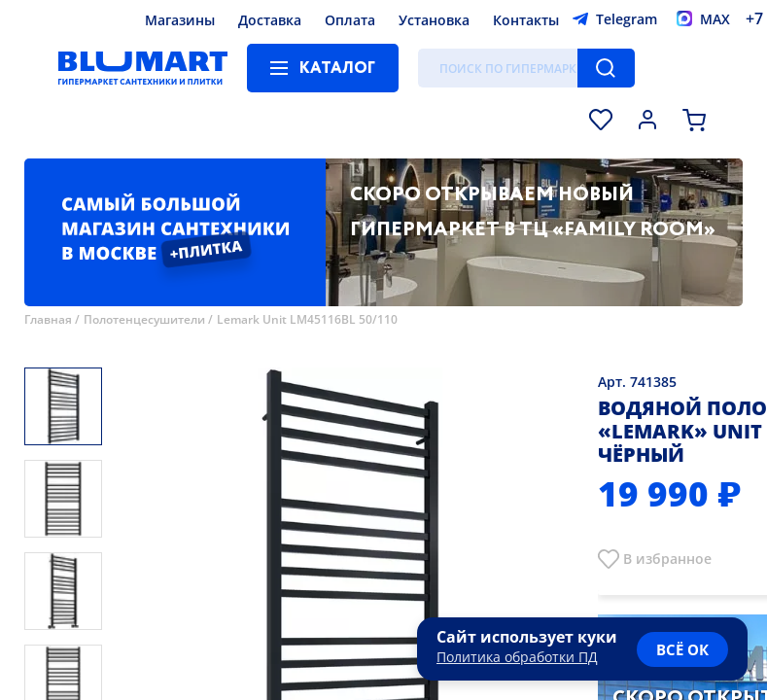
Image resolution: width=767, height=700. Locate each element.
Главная (48, 319)
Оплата (350, 20)
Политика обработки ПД (517, 657)
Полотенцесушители (144, 319)
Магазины (180, 20)
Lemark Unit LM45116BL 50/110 (307, 319)
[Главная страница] (143, 68)
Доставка (270, 20)
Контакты (526, 20)
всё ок (682, 649)
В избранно (663, 559)
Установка (434, 20)
